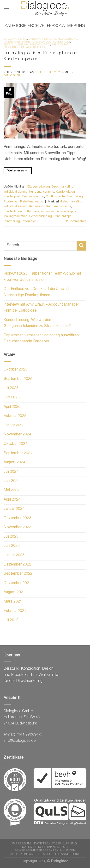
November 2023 (17, 528)
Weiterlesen (18, 171)
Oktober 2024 (15, 444)
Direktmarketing (40, 39)
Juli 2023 (11, 537)
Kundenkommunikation (43, 212)
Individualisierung (65, 39)
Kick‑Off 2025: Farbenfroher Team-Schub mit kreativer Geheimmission (42, 277)
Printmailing (60, 45)
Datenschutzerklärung (55, 844)
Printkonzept (62, 217)
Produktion (12, 47)
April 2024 (12, 500)
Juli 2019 (11, 620)
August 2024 (14, 463)
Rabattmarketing (33, 47)
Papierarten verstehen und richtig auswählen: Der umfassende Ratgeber (42, 339)
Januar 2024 (14, 509)
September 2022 (18, 574)
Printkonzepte (40, 45)
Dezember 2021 (17, 583)
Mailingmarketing (16, 217)
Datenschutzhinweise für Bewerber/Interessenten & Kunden (45, 849)
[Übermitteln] (82, 246)
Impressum (21, 844)
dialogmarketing (71, 202)
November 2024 (17, 435)
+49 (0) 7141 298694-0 (23, 735)
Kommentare (76, 222)
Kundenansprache (17, 42)
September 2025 (18, 379)
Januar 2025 (14, 426)
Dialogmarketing (15, 39)
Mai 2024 (12, 491)
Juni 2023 (12, 546)
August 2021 (14, 592)
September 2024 (18, 453)
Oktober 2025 (15, 370)
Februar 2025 (15, 416)
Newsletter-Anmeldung (60, 854)
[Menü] (6, 8)
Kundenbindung (15, 212)
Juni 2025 (12, 398)
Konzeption (37, 207)
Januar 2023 (14, 555)
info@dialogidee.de (20, 741)
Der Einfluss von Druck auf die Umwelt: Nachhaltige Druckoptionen (37, 292)
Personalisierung (16, 45)
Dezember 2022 (17, 565)
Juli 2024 (11, 472)
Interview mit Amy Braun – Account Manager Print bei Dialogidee (41, 308)
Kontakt (28, 854)
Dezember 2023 (17, 518)
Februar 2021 (15, 611)
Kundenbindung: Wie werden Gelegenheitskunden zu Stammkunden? (37, 323)
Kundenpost (62, 42)
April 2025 (12, 407)
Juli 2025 (11, 388)
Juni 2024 (12, 481)
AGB (14, 854)
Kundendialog (42, 42)
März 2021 (13, 602)
